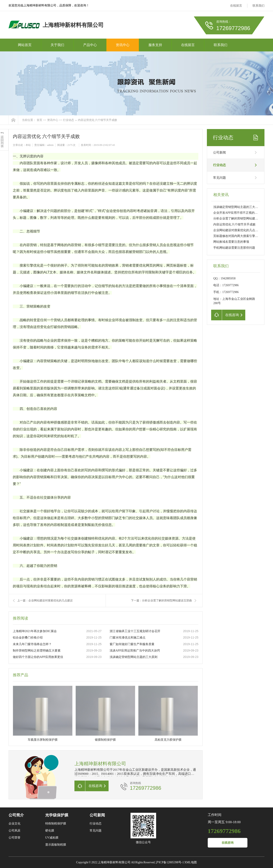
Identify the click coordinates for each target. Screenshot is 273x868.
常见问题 (219, 178)
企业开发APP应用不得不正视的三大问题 (240, 213)
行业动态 (68, 120)
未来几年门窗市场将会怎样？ (32, 644)
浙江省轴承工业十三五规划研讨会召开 (135, 631)
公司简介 (16, 815)
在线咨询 (228, 843)
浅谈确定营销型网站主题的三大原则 (134, 657)
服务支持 (155, 45)
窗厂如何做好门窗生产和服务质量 (132, 644)
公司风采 (15, 831)
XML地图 (191, 862)
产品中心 (90, 45)
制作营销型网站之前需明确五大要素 (37, 651)
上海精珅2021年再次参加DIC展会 (35, 631)
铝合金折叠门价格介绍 (28, 638)
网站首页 (25, 45)
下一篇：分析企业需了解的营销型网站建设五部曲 (161, 600)
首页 (39, 120)
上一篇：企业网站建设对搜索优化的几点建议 (45, 600)
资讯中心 (123, 45)
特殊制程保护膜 (56, 824)
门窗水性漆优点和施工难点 (128, 638)
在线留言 (236, 6)
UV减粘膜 (52, 838)
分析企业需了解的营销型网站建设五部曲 (240, 218)
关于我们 (57, 45)
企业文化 (15, 824)
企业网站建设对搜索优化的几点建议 (237, 230)
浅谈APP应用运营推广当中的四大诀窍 (135, 651)
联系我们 (258, 6)
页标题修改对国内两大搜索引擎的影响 (239, 236)
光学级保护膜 (57, 815)
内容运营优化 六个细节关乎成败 (97, 120)
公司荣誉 (15, 838)
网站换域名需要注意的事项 (231, 242)
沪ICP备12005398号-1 (170, 862)
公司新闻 (219, 152)
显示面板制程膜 (56, 845)
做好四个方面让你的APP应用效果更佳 (38, 657)
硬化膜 (50, 831)
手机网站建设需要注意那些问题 (234, 248)
